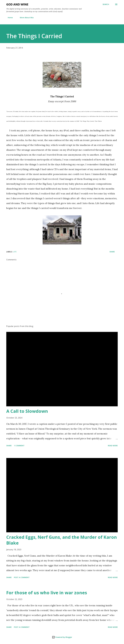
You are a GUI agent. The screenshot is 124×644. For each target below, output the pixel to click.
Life (15, 252)
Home (9, 18)
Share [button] (112, 252)
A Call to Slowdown (27, 411)
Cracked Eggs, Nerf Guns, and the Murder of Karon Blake (62, 540)
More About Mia (25, 18)
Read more (113, 446)
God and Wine (17, 4)
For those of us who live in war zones (47, 593)
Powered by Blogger (62, 637)
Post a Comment (22, 577)
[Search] (106, 4)
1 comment (19, 446)
